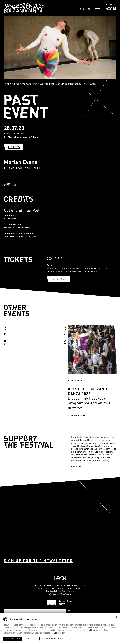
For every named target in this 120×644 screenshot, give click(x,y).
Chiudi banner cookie (116, 617)
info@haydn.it (52, 591)
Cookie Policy (59, 633)
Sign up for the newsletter (38, 561)
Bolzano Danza (38, 6)
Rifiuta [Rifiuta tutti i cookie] (31, 639)
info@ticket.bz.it (92, 271)
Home (7, 84)
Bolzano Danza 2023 (69, 84)
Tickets (14, 147)
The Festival (18, 84)
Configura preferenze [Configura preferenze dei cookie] (54, 639)
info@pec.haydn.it (66, 591)
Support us (78, 467)
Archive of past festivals (42, 84)
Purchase (58, 279)
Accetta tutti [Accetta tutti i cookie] (13, 639)
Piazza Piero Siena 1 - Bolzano (23, 137)
